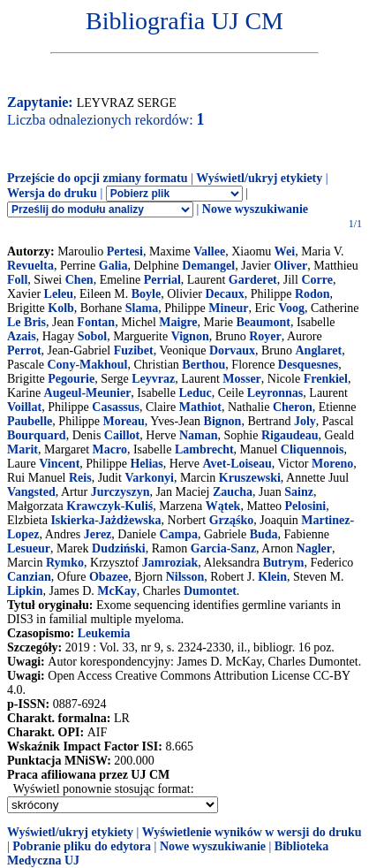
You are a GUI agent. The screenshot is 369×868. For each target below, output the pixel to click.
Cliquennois (313, 449)
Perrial (162, 280)
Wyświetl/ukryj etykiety (259, 178)
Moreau (124, 421)
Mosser (242, 379)
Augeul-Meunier (88, 393)
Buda (264, 534)
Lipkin (25, 591)
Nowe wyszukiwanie (255, 209)
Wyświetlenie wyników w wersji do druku (252, 832)
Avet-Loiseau (237, 464)
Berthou (203, 365)
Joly (305, 421)
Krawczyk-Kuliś (109, 506)
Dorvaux (232, 350)
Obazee (109, 577)
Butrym (284, 563)
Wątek (223, 506)
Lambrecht (204, 449)
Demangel (208, 266)
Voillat (24, 407)
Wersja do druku (52, 193)
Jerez (98, 534)
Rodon (313, 294)
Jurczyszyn (120, 492)
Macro (110, 449)
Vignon (190, 336)
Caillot (122, 435)
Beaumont (264, 322)
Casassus (116, 407)
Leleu (59, 294)
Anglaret (319, 350)
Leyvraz (153, 379)
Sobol (92, 336)
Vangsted (31, 492)
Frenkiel (326, 379)
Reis (80, 478)
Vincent (59, 464)
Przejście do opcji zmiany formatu (98, 178)
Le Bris (26, 322)
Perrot (24, 350)
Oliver (290, 266)
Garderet (253, 280)
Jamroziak (170, 563)
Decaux (224, 294)
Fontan (96, 322)
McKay (117, 591)
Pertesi (125, 251)
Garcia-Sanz (223, 548)
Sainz (299, 492)
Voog (291, 308)
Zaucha (233, 492)
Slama (142, 308)
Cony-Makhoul (87, 365)
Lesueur (29, 548)
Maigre (178, 322)
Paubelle (30, 421)
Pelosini (306, 506)
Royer (265, 336)
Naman (199, 435)
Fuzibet (134, 350)
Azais (22, 336)
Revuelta (30, 266)
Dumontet (210, 591)
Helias (146, 464)
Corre (317, 280)
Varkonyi (149, 478)
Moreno (332, 464)
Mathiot (200, 407)
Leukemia (104, 633)
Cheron (293, 407)
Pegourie (71, 379)
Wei (285, 251)
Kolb (61, 308)
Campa (178, 534)
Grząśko (232, 520)
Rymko (65, 563)
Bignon (223, 421)
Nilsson (185, 577)
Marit (23, 449)
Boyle (146, 294)
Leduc (195, 393)
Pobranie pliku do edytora (82, 846)
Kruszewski (250, 478)
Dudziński (119, 548)
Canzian (29, 577)
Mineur (228, 308)
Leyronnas (275, 393)
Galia (113, 266)
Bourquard (37, 435)
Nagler (314, 548)
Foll (17, 280)
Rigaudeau (290, 435)
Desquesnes (308, 365)
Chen (79, 280)
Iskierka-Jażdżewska (105, 520)
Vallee (209, 251)
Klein (272, 577)
